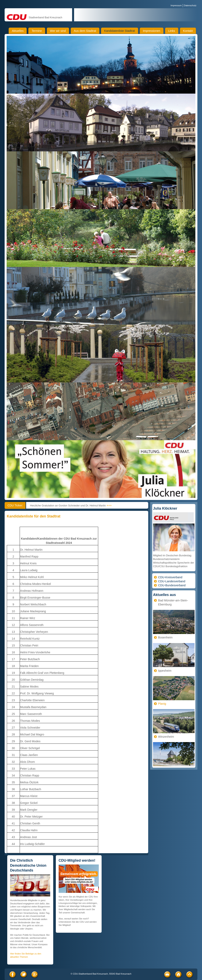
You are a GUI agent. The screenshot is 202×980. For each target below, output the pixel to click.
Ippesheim (165, 671)
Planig (162, 704)
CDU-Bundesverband (172, 585)
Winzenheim (166, 737)
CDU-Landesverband (172, 581)
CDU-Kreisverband (170, 577)
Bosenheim (165, 637)
